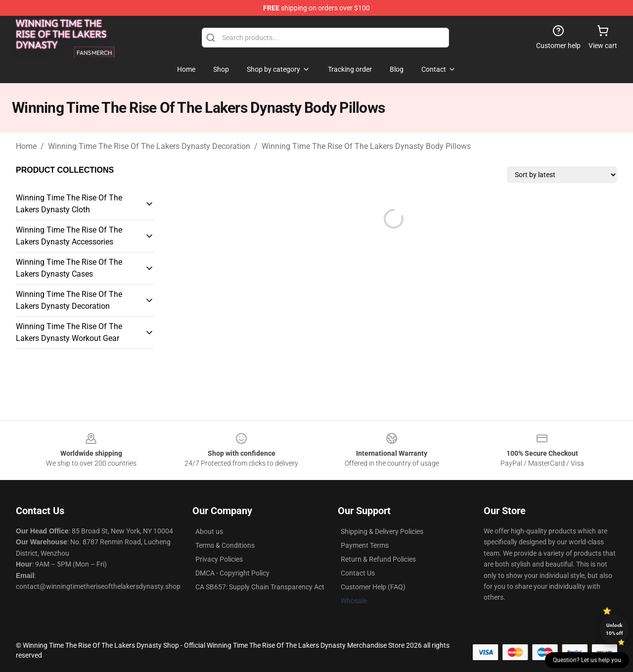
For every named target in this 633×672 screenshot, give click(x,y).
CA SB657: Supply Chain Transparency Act (260, 587)
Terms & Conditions (225, 545)
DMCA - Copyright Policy (232, 573)
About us (209, 531)
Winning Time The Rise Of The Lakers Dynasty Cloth (69, 204)
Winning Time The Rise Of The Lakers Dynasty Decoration (149, 146)
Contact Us (358, 573)
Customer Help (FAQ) (373, 587)
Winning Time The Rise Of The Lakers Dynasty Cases (69, 268)
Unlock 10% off (614, 629)
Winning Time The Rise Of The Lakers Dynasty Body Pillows (366, 146)
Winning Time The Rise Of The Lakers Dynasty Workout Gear (69, 332)
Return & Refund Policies (378, 559)
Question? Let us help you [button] (587, 660)
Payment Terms (365, 545)
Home (26, 146)
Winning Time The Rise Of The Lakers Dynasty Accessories (69, 236)
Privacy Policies (219, 559)
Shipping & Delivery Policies (382, 531)
